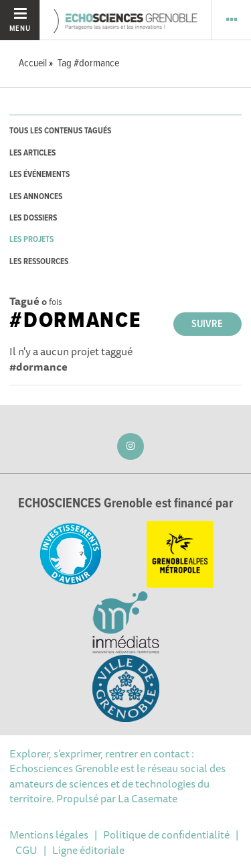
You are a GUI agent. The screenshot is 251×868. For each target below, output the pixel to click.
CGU (26, 850)
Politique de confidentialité (166, 834)
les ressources (39, 262)
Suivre (207, 324)
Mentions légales (49, 834)
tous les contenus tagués (60, 131)
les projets (31, 240)
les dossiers (33, 218)
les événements (39, 175)
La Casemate (148, 798)
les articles (32, 153)
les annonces (36, 197)
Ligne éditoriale (88, 850)
